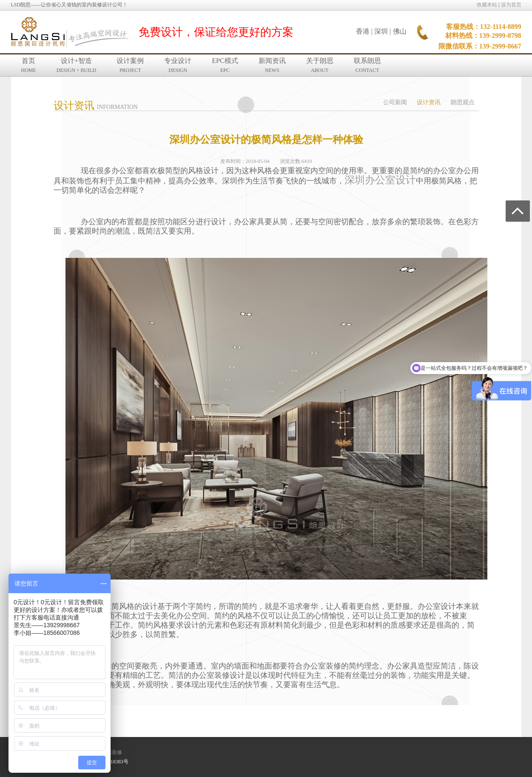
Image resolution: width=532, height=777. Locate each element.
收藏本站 (487, 5)
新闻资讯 (272, 65)
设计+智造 (76, 65)
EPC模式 (225, 65)
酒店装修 (112, 752)
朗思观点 (463, 102)
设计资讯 (429, 102)
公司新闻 (395, 102)
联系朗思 (367, 65)
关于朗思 (320, 65)
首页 (29, 65)
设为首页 (511, 5)
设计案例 (130, 65)
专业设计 (178, 65)
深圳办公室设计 (380, 180)
